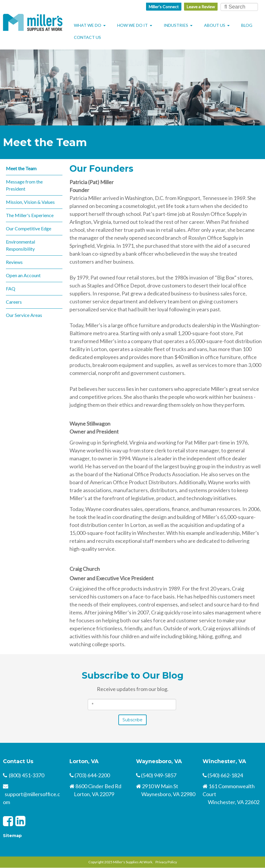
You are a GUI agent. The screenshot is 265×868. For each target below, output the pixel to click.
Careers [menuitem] (14, 302)
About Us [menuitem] (215, 25)
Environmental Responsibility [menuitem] (20, 245)
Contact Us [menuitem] (87, 37)
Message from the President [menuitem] (24, 185)
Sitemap (12, 836)
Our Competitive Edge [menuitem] (29, 228)
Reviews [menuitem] (14, 262)
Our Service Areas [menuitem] (24, 315)
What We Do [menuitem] (88, 25)
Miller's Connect (164, 7)
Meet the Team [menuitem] (21, 168)
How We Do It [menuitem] (132, 25)
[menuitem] (113, 34)
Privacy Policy (166, 862)
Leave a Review (201, 7)
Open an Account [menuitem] (23, 275)
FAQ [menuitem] (11, 288)
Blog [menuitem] (247, 25)
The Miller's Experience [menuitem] (30, 215)
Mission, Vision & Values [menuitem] (30, 202)
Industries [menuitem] (176, 25)
